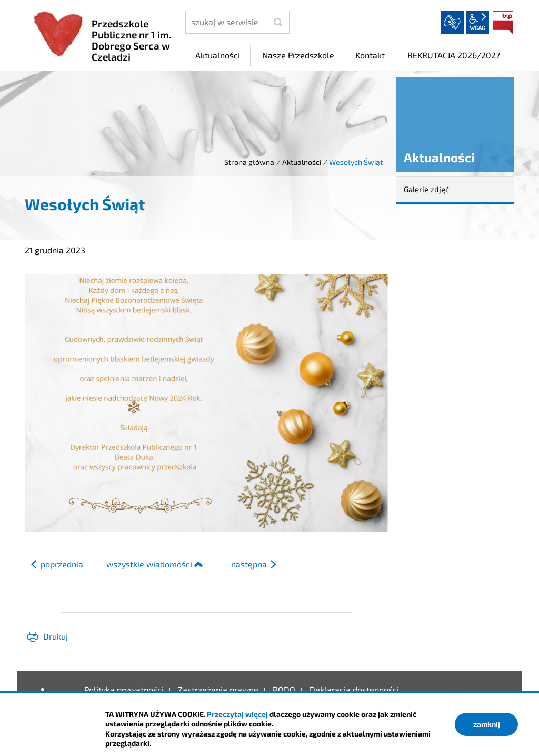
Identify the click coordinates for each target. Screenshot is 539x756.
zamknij (487, 724)
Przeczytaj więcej (237, 714)
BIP (503, 22)
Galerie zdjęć (426, 189)
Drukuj (56, 636)
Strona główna (249, 162)
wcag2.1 (477, 22)
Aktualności (302, 162)
